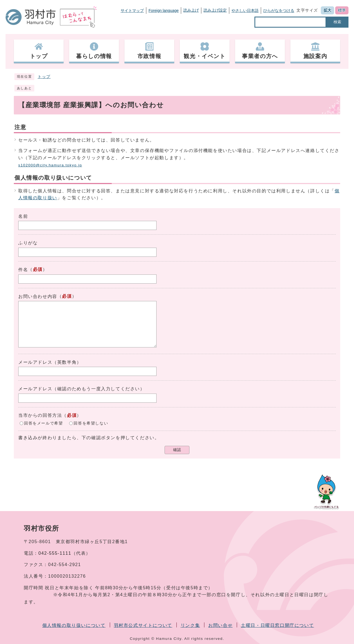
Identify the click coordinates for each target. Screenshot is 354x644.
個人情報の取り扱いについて (74, 625)
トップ (44, 77)
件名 (23, 270)
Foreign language (164, 11)
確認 (177, 450)
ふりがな (28, 243)
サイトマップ (132, 11)
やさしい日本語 (245, 11)
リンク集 (190, 625)
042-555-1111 (55, 553)
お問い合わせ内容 (38, 296)
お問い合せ (220, 625)
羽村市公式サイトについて (143, 625)
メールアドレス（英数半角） (50, 362)
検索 (337, 22)
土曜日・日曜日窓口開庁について (277, 625)
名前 (23, 216)
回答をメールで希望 (43, 423)
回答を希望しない (91, 423)
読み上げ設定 (215, 10)
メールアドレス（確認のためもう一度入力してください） (82, 389)
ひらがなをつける (279, 11)
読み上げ (191, 10)
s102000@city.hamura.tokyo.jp (50, 165)
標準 (342, 10)
